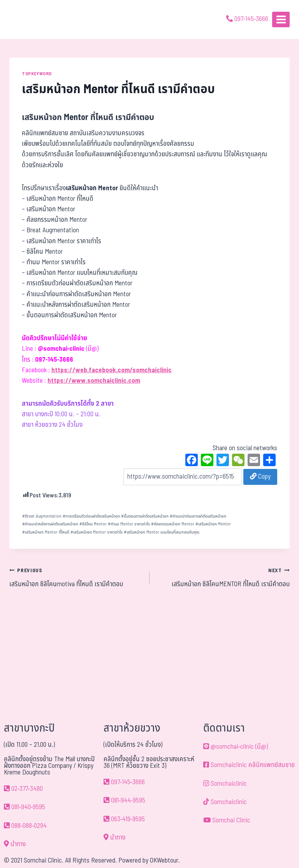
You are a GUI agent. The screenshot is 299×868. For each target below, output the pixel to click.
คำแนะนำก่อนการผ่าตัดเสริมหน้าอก (198, 516)
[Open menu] (281, 19)
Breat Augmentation (42, 516)
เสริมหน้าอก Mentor (213, 524)
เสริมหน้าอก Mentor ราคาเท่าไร (97, 532)
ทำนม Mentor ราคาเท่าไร (129, 524)
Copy (260, 477)
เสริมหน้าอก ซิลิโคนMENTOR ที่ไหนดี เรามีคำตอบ (223, 577)
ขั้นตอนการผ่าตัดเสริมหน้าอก (145, 516)
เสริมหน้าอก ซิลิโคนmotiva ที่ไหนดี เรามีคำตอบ (76, 577)
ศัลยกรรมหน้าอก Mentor (173, 524)
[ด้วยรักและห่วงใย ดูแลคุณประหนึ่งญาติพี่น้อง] (28, 19)
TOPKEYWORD (37, 74)
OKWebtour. (165, 861)
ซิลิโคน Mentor (93, 524)
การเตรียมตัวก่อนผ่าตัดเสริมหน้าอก (91, 516)
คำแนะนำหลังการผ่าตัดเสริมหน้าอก (50, 524)
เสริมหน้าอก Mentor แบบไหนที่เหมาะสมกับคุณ (162, 532)
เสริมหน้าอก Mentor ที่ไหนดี (46, 532)
